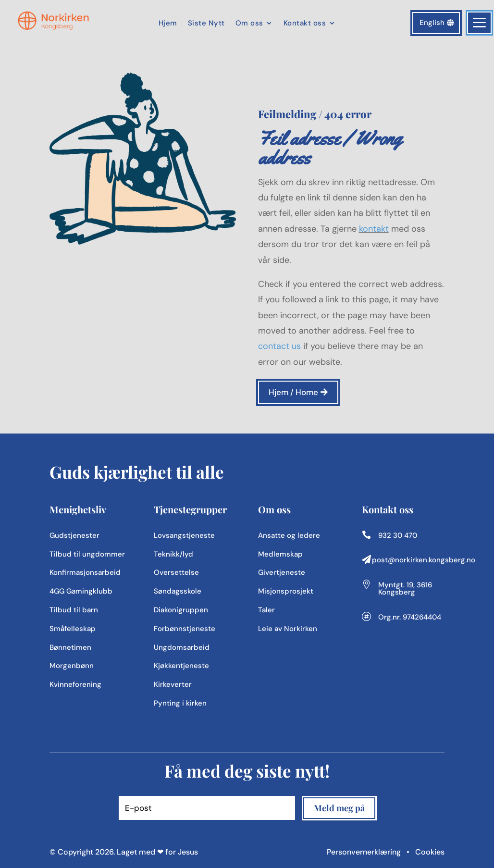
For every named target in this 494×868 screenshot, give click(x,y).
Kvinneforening (75, 684)
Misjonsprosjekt (286, 591)
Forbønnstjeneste (185, 629)
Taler (266, 610)
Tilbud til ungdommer (87, 554)
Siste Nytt (206, 24)
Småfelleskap (73, 629)
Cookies (430, 852)
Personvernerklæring (365, 852)
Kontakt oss (305, 24)
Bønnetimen (70, 647)
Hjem (168, 24)
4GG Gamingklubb (81, 591)
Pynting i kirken (180, 703)
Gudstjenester (74, 535)
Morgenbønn (72, 666)
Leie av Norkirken (288, 629)
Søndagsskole (178, 591)
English (432, 23)
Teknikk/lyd (173, 554)
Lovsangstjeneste (184, 535)
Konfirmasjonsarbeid (85, 572)
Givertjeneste (282, 572)
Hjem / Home (293, 392)
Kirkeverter (173, 684)
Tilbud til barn (74, 610)
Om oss (249, 24)
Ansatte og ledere (289, 535)
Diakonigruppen (181, 610)
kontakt (374, 229)
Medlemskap (280, 554)
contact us (279, 346)
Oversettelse (176, 572)
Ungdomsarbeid (182, 647)
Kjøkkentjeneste (181, 666)
